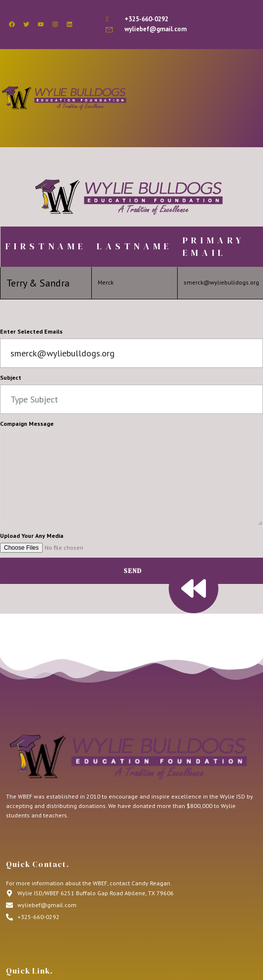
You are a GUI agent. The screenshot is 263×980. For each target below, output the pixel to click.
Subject (11, 377)
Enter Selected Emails (31, 331)
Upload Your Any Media (32, 536)
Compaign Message (27, 424)
